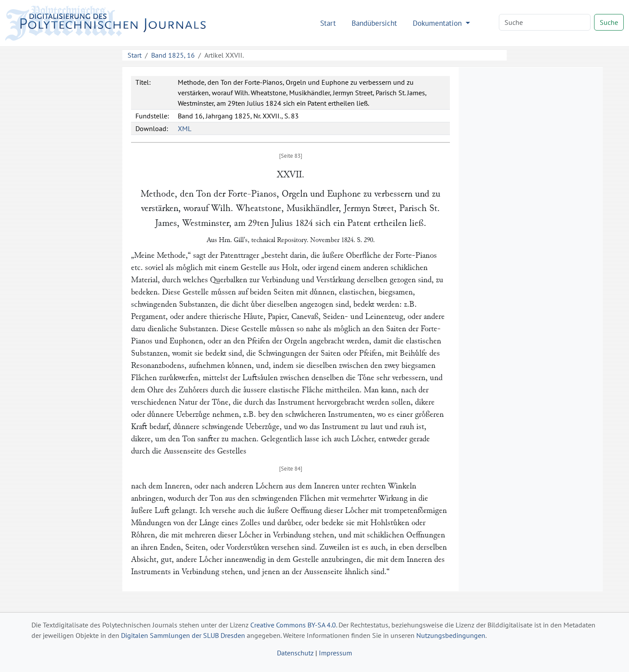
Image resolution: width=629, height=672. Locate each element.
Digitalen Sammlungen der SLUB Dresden (183, 635)
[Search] (545, 22)
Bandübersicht (374, 23)
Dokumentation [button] (438, 23)
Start (328, 23)
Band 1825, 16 (173, 55)
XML (185, 128)
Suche (609, 22)
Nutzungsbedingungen (451, 635)
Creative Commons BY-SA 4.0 (293, 625)
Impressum (335, 653)
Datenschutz (295, 653)
